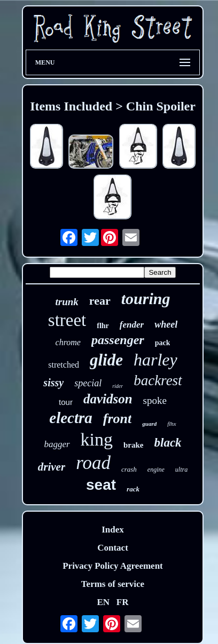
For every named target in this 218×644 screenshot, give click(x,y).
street (67, 320)
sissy (53, 383)
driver (52, 467)
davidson (108, 399)
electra (71, 418)
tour (66, 402)
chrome (68, 342)
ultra (181, 470)
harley (155, 360)
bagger (57, 444)
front (117, 419)
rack (133, 489)
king (97, 439)
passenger (118, 340)
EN (103, 602)
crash (129, 469)
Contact (113, 548)
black (168, 443)
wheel (166, 324)
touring (146, 299)
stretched (64, 365)
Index (113, 530)
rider (118, 386)
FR (123, 602)
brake (134, 445)
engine (156, 470)
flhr (103, 326)
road (93, 463)
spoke (155, 400)
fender (132, 325)
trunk (67, 302)
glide (106, 360)
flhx (172, 424)
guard (149, 424)
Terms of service (113, 584)
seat (101, 485)
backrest (158, 380)
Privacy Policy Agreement (113, 566)
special (88, 383)
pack (163, 343)
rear (100, 301)
